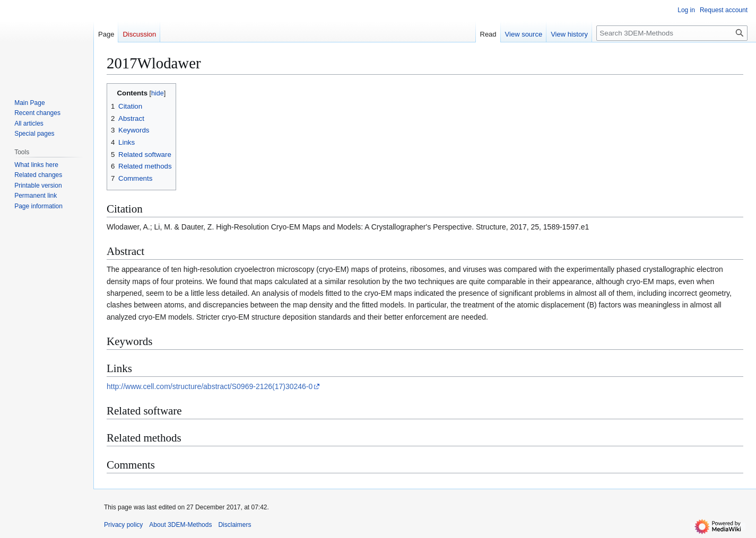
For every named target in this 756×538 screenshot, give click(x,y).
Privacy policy (123, 525)
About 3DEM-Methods (180, 525)
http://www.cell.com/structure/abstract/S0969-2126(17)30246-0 (210, 386)
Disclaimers (234, 525)
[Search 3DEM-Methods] (672, 33)
